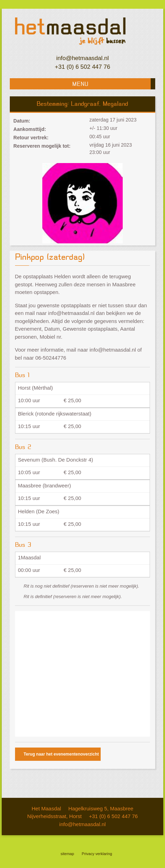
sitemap (67, 854)
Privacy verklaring (97, 854)
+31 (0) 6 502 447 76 (82, 67)
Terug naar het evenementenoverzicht (61, 754)
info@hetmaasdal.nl (83, 58)
